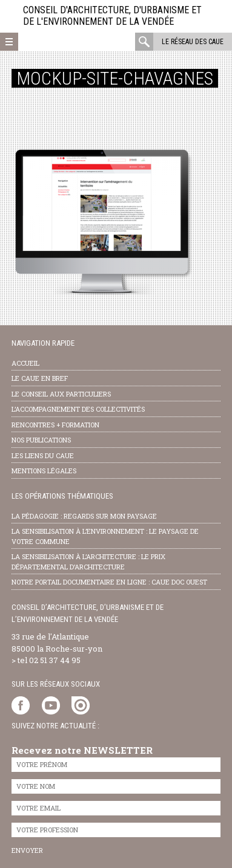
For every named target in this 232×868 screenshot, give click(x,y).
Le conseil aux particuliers (61, 394)
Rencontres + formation (55, 425)
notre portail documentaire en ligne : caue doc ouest (109, 582)
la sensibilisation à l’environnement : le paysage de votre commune (105, 536)
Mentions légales (44, 471)
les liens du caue (43, 455)
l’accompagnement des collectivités (78, 409)
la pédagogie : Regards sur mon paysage (84, 516)
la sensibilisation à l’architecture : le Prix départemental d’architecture (88, 562)
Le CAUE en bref (40, 378)
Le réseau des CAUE (193, 42)
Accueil (25, 363)
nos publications (41, 440)
